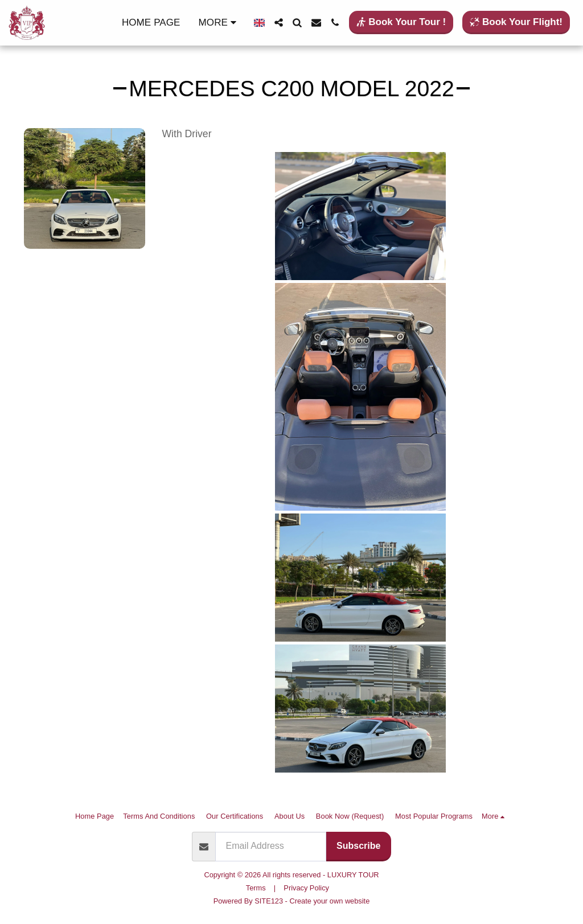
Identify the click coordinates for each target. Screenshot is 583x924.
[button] (279, 22)
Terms (256, 888)
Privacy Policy (306, 888)
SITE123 (269, 901)
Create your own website (329, 901)
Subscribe (358, 846)
